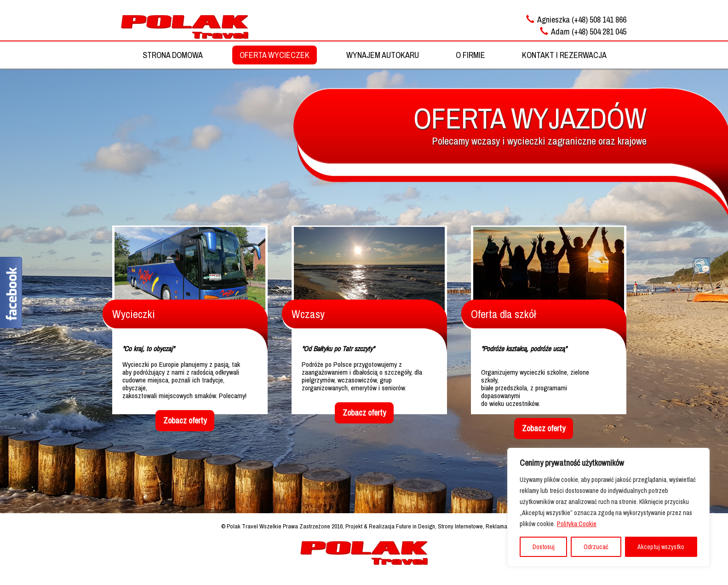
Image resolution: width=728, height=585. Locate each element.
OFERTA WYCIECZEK (275, 55)
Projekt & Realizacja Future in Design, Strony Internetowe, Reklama (426, 526)
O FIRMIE (470, 55)
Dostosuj (544, 547)
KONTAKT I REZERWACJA (564, 55)
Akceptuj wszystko (661, 547)
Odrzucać (596, 547)
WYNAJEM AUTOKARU (383, 55)
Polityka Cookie (577, 524)
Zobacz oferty (185, 420)
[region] (608, 507)
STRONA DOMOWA (173, 55)
